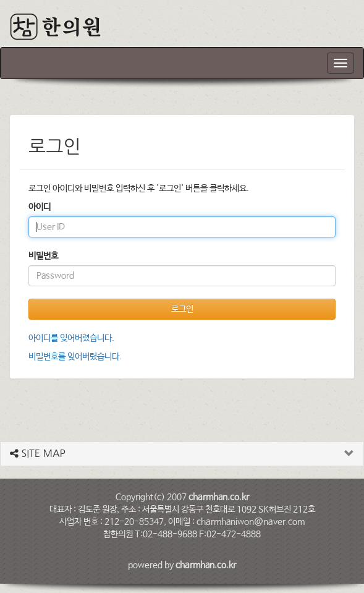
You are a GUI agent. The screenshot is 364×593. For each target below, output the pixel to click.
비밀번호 (43, 256)
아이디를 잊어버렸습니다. (71, 338)
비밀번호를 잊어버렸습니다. (75, 357)
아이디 (40, 207)
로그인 (182, 309)
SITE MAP (38, 453)
